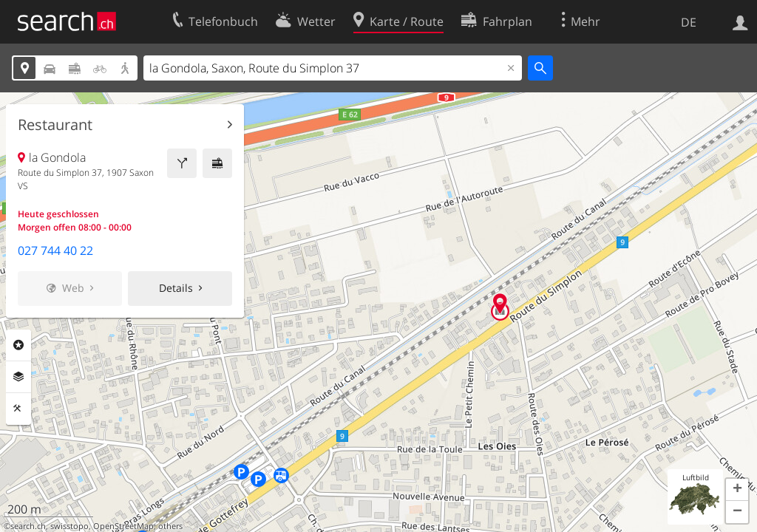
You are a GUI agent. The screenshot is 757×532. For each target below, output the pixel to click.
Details (176, 288)
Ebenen (18, 377)
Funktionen (18, 409)
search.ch (28, 526)
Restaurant (55, 125)
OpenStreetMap (123, 526)
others (170, 526)
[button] (737, 490)
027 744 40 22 (55, 250)
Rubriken (18, 345)
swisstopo (69, 526)
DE (689, 22)
